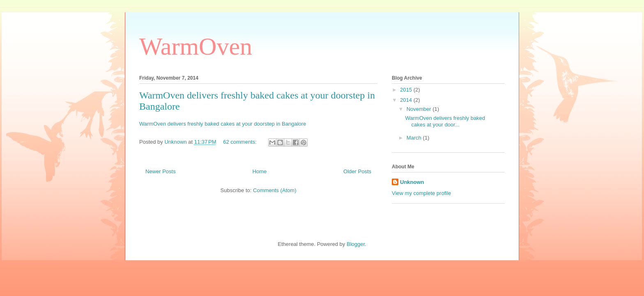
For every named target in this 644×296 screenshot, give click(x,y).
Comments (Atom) (275, 190)
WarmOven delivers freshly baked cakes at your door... (445, 121)
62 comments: (240, 142)
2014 (407, 100)
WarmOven (196, 46)
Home (260, 171)
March (415, 138)
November (420, 109)
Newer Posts (161, 171)
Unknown (412, 182)
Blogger (356, 244)
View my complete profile (421, 193)
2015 (407, 90)
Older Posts (357, 171)
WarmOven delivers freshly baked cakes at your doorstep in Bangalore (223, 124)
